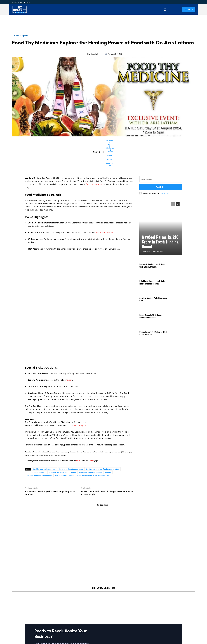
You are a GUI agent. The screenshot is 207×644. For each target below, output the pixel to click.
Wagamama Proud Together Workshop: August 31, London (50, 446)
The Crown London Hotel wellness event (93, 428)
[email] (161, 179)
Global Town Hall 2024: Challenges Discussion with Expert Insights (107, 446)
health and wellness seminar (90, 425)
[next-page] (178, 204)
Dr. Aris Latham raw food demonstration (103, 422)
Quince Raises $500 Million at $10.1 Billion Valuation (152, 333)
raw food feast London (65, 428)
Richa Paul (146, 252)
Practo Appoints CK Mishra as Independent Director (150, 316)
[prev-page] (173, 204)
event (70, 333)
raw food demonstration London (39, 428)
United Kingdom (20, 36)
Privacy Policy (164, 193)
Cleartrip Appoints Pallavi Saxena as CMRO (152, 299)
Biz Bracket (93, 54)
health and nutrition (105, 232)
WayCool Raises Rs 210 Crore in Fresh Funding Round (159, 246)
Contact (91, 413)
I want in (161, 187)
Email (78, 413)
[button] (165, 9)
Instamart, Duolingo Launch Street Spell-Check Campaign (152, 265)
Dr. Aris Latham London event (71, 422)
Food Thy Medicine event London (62, 425)
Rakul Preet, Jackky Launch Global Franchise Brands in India (152, 282)
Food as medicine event (36, 425)
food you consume (94, 184)
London (108, 425)
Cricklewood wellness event (45, 422)
